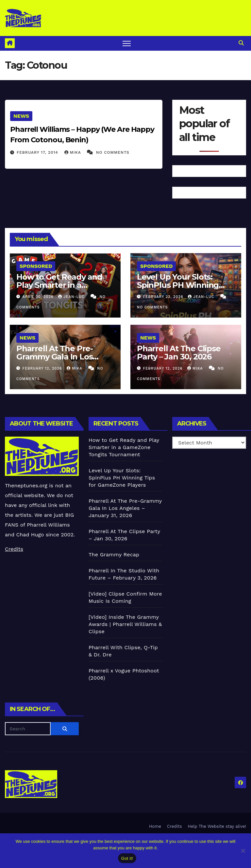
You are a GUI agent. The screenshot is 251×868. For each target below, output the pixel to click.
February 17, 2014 (38, 152)
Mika (74, 152)
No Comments (113, 152)
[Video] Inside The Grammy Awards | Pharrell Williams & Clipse (125, 624)
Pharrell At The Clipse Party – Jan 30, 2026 (179, 353)
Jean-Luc (72, 297)
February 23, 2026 (164, 297)
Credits (14, 549)
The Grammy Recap (114, 555)
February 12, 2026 (43, 368)
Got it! (127, 858)
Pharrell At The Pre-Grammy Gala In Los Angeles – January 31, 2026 (125, 508)
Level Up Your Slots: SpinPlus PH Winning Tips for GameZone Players (122, 478)
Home (155, 826)
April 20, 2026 (39, 297)
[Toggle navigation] (127, 43)
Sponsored (36, 266)
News (21, 116)
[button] (241, 43)
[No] (243, 851)
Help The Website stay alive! (217, 826)
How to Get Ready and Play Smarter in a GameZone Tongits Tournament (124, 447)
